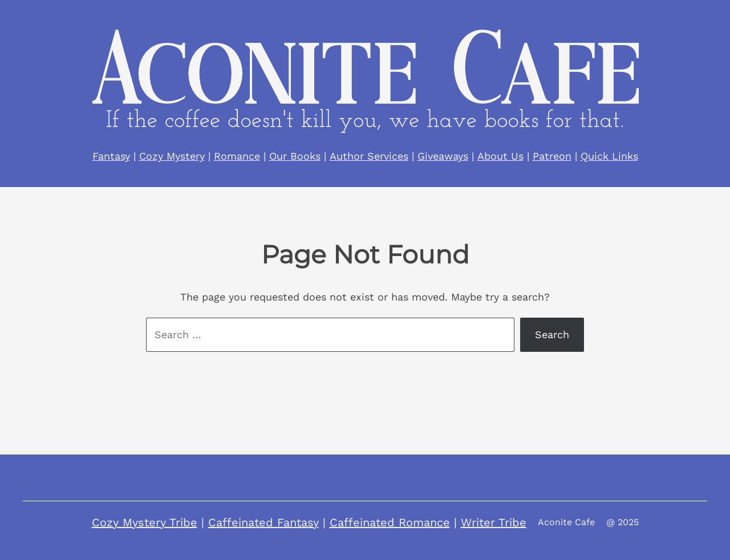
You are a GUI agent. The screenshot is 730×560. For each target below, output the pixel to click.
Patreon (552, 156)
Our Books (295, 156)
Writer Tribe (494, 522)
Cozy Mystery (172, 156)
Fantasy (111, 156)
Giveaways (443, 156)
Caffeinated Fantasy (263, 522)
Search (552, 334)
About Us (500, 156)
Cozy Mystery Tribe (145, 522)
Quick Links (609, 156)
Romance (237, 156)
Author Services (369, 156)
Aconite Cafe (566, 522)
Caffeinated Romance (390, 522)
